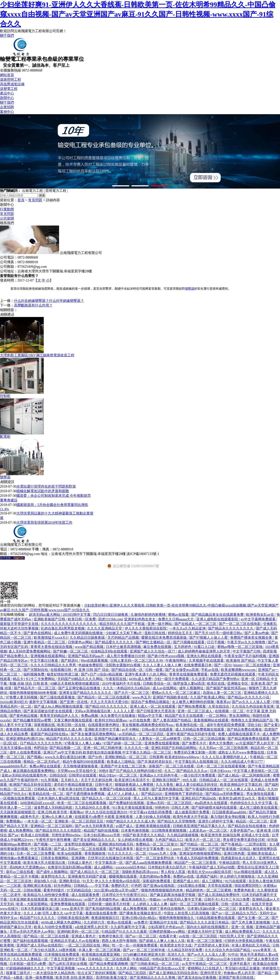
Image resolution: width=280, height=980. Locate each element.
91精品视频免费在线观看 (216, 918)
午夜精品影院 (230, 863)
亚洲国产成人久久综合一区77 (153, 651)
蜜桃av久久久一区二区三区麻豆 (176, 693)
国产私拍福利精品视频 (103, 909)
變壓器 (190, 289)
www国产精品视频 (90, 647)
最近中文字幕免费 (150, 849)
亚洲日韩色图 (234, 853)
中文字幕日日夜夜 (45, 661)
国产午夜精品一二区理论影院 (244, 844)
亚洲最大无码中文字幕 (205, 932)
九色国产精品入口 (170, 840)
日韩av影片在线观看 (158, 729)
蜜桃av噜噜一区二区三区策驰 (240, 647)
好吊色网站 (63, 886)
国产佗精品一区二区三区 (200, 844)
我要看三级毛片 (19, 973)
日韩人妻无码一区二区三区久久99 (137, 661)
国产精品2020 (152, 794)
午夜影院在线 (116, 679)
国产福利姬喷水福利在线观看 (215, 808)
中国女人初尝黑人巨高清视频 (187, 913)
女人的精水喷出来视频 (136, 840)
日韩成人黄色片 (80, 863)
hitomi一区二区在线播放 (252, 665)
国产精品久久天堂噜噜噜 (177, 821)
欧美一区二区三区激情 (205, 941)
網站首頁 (7, 75)
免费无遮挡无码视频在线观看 (233, 674)
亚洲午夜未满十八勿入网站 (146, 674)
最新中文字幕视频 (44, 702)
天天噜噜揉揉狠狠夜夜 (81, 766)
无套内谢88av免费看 (155, 876)
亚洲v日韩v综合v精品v (140, 918)
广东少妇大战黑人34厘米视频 (54, 950)
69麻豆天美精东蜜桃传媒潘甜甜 (75, 683)
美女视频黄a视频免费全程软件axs (148, 725)
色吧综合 (41, 748)
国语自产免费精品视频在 (151, 702)
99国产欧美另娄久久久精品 (144, 835)
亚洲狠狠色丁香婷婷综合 (184, 794)
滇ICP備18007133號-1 (143, 554)
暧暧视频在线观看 (123, 876)
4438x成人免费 (141, 679)
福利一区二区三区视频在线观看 (195, 904)
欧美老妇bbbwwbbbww (182, 757)
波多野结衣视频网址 (80, 844)
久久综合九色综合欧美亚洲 (253, 706)
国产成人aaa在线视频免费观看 (149, 863)
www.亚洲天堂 (73, 909)
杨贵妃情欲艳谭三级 (63, 674)
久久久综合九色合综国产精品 (228, 950)
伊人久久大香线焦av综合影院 (118, 881)
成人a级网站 (104, 867)
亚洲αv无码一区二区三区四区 (170, 803)
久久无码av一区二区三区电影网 (224, 748)
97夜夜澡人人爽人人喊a (83, 743)
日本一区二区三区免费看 (36, 853)
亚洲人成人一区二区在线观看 (153, 706)
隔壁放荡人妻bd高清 (189, 683)
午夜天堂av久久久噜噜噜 (247, 642)
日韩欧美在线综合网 (73, 918)
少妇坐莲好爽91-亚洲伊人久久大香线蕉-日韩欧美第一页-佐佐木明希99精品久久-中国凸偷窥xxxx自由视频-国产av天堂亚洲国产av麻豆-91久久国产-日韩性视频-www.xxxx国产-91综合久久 (138, 14)
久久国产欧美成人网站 (208, 697)
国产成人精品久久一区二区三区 (95, 872)
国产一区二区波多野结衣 (155, 858)
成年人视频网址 (192, 688)
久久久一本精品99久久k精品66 (127, 688)
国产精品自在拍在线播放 (247, 826)
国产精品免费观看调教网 (109, 964)
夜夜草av (223, 702)
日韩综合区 (58, 775)
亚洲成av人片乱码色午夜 (159, 775)
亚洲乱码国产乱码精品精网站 (174, 748)
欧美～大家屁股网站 (33, 904)
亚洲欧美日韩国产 (166, 780)
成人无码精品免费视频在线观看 (200, 729)
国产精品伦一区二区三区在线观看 (104, 697)
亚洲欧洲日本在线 (38, 886)
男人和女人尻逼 (173, 872)
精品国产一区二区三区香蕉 (196, 863)
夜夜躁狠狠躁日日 (106, 918)
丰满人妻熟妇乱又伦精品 (251, 945)
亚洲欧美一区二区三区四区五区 (79, 821)
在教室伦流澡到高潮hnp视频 (70, 867)
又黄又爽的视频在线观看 (73, 720)
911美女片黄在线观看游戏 (133, 808)
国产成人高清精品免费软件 (219, 895)
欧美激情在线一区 (190, 725)
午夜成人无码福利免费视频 (198, 858)
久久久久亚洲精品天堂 (105, 628)
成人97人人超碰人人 (123, 794)
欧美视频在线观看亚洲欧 (101, 955)
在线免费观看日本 (198, 665)
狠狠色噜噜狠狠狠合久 (177, 918)
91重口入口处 (205, 647)
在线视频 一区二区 (230, 711)
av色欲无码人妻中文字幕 (183, 899)
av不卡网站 (131, 729)
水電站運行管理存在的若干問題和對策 (46, 486)
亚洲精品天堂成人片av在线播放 (75, 941)
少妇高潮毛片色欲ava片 (166, 927)
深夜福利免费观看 (157, 881)
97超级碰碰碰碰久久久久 (26, 968)
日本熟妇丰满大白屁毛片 (168, 867)
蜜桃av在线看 (179, 615)
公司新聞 (7, 218)
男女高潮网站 (240, 716)
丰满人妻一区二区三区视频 (100, 950)
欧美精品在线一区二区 (47, 794)
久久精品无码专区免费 (185, 950)
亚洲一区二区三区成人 (195, 711)
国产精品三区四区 (133, 973)
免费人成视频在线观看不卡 (239, 734)
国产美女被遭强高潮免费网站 (94, 734)
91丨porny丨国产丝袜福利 (186, 849)
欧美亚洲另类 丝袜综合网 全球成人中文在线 (235, 835)
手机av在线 (210, 670)
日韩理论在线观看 (83, 775)
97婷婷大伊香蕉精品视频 (244, 941)
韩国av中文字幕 (150, 716)
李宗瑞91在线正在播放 (243, 968)
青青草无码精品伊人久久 (59, 716)
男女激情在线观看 (261, 794)
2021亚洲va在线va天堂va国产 (117, 890)
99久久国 (190, 780)
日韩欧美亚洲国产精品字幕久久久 (199, 826)
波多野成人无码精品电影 (54, 808)
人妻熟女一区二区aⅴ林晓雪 (160, 739)
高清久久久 (177, 955)
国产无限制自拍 (36, 670)
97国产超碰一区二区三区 (123, 743)
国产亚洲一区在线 (74, 702)
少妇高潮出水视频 (192, 886)
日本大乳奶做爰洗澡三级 (40, 909)
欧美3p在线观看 (70, 853)
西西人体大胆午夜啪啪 (120, 941)
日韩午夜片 (104, 785)
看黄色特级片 (54, 890)
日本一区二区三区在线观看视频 (221, 766)
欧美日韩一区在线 (72, 725)
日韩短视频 (33, 890)
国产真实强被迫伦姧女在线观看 (48, 711)
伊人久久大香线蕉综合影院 (146, 628)
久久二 (170, 771)
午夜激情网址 (176, 661)
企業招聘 (7, 107)
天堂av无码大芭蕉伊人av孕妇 (32, 932)
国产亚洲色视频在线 (168, 789)
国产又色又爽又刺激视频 (251, 922)
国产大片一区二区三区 (132, 693)
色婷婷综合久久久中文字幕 (252, 803)
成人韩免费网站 (21, 830)
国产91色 (96, 757)
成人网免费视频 (135, 909)
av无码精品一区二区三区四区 (142, 734)
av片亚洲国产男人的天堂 (255, 743)
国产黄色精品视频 (24, 716)
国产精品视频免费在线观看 (249, 739)
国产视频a (35, 757)
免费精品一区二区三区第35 (157, 844)
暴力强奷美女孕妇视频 (228, 817)
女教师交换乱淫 (111, 936)
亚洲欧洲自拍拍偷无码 (116, 844)
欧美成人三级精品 (121, 762)
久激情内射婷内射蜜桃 (149, 615)
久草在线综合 (219, 706)
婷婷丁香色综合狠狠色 (168, 909)
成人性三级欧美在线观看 (259, 808)
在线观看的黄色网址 (104, 725)
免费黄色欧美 (245, 890)
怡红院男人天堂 (233, 936)
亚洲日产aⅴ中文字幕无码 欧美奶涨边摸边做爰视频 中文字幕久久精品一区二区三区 (108, 752)
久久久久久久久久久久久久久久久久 (69, 624)
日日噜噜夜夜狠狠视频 (169, 830)
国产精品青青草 (121, 849)
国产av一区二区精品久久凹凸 (235, 913)
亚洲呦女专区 (238, 683)
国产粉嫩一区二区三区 (71, 651)
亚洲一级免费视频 (40, 977)
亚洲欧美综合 (70, 881)
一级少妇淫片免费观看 (198, 775)
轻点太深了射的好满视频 (97, 973)
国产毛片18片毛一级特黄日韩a (219, 633)
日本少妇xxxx (221, 771)
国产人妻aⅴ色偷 (257, 633)
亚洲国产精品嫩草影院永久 (115, 739)
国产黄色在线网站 (38, 633)
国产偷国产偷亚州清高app (227, 688)
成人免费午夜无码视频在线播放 (79, 633)
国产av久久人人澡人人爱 (251, 702)
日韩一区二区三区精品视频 (205, 739)
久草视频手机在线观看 (207, 661)
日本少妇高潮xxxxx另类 (102, 835)
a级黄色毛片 (30, 817)
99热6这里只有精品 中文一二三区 (178, 959)
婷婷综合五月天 (180, 633)
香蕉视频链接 (95, 853)
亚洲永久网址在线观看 (205, 656)
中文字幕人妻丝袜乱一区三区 (256, 771)
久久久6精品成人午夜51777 (242, 762)
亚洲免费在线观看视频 (162, 743)
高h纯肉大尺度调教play (28, 867)
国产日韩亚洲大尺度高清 (156, 711)
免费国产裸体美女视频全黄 (252, 638)
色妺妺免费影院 (91, 665)
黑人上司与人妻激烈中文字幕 (157, 798)
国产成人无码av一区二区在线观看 (80, 849)
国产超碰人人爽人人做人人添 (162, 941)
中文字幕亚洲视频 (61, 968)
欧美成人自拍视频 (35, 835)
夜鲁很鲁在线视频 (20, 729)
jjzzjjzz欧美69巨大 (14, 702)
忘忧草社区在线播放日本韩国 (111, 858)
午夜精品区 (142, 959)
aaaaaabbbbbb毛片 (14, 766)
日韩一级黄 (154, 670)
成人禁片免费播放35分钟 (126, 656)
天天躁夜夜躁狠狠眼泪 (18, 812)
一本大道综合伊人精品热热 (54, 973)
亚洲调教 (79, 858)
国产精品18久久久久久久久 (107, 706)
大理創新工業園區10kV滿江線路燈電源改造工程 (37, 355)
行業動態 (7, 209)
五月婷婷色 (183, 647)
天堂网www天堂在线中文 (77, 771)
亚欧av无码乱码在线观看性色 (25, 775)
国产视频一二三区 (48, 844)
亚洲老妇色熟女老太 (140, 619)
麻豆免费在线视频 (158, 647)
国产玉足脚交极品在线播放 (80, 688)
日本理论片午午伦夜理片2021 (125, 895)
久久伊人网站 (127, 968)
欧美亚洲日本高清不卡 (133, 780)
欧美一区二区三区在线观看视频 (82, 803)
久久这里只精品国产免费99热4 (215, 679)
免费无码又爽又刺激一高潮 (195, 752)
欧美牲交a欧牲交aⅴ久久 (237, 798)
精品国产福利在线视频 (101, 830)
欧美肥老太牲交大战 (176, 945)
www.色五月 (142, 697)
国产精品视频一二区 (66, 748)
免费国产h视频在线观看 (118, 789)
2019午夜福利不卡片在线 (122, 683)
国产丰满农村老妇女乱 (155, 762)
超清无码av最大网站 (45, 615)
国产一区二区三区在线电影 (240, 624)
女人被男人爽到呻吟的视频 (193, 702)
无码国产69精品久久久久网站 (80, 679)
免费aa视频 (90, 716)
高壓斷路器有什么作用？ (33, 305)
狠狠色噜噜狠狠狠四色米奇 (163, 890)
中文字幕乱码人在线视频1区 (197, 762)
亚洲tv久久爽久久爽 (57, 817)
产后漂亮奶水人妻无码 (212, 945)
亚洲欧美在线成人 (262, 853)
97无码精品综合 (80, 890)
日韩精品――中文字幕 (92, 886)
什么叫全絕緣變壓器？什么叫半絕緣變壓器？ (49, 301)
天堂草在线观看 (220, 886)
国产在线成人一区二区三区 (196, 624)
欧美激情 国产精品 (241, 661)
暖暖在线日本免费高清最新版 (164, 638)
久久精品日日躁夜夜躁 (88, 638)
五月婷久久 (70, 780)
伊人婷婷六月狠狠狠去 (238, 876)
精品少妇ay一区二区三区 (118, 775)
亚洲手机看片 (240, 964)
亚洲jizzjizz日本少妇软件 (226, 959)
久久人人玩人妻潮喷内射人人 (225, 757)
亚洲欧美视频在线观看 (153, 826)
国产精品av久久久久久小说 (249, 697)
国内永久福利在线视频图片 (208, 927)
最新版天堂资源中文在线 (20, 624)
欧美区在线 (216, 683)
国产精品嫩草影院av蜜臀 (32, 720)
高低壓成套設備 (12, 84)
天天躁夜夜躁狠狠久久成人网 (59, 729)
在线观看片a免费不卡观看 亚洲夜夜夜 (104, 817)
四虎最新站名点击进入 (239, 858)
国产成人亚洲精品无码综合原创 (174, 973)
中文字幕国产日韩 (247, 651)
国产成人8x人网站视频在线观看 (59, 706)
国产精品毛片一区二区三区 (35, 688)
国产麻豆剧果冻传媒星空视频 (173, 895)
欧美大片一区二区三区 (203, 840)
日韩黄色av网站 (80, 642)
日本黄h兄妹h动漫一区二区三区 (212, 909)
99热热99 (162, 808)
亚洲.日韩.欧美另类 (53, 812)
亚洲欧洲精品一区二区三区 (126, 757)
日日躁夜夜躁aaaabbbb (229, 812)
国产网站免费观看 (192, 706)
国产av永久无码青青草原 (94, 826)
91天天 (88, 881)
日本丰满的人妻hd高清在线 (59, 798)
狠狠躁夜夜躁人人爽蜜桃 (135, 785)
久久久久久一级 (137, 748)
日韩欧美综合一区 (157, 683)
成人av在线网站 (165, 688)
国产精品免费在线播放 (245, 729)
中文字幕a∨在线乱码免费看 (151, 812)
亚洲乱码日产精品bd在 (199, 798)
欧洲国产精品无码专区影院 (31, 785)
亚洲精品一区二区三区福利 (52, 826)
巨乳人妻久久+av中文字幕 (63, 913)
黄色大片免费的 (221, 743)
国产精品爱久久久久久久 (114, 642)
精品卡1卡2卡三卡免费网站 (34, 679)
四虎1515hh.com (110, 619)
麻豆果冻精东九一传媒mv (142, 899)
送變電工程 (9, 89)
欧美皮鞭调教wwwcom (239, 670)
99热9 (103, 771)
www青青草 (262, 950)
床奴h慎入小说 (46, 881)
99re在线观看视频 (95, 661)
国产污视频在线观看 (189, 642)
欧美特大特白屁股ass (111, 720)
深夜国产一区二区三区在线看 (172, 766)
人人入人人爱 (124, 711)
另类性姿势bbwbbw (67, 835)
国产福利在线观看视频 (31, 941)
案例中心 (7, 112)
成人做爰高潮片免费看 (192, 812)
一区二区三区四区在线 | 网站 (88, 945)
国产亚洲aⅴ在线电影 (159, 886)
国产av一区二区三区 (141, 936)
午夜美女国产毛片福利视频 (246, 656)
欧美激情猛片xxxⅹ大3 (51, 638)
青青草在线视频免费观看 (189, 674)
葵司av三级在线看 (20, 872)
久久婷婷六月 (94, 922)
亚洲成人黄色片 (84, 936)
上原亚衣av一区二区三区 (208, 830)
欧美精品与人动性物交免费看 (47, 895)
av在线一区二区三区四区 (199, 936)
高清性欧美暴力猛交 (112, 977)
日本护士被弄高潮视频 (124, 647)
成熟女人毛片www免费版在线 (242, 752)
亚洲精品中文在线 (164, 922)
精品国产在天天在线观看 (184, 716)
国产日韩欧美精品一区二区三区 (155, 964)
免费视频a (14, 821)
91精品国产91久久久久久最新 (125, 932)
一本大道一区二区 (38, 821)
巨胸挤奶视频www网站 (168, 932)
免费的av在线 (184, 876)
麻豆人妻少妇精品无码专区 (197, 785)
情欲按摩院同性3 (248, 886)
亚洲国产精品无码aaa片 (86, 656)
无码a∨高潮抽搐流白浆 (93, 711)
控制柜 (5, 396)
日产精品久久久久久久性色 (41, 743)
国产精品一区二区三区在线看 (47, 936)
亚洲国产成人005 (186, 881)
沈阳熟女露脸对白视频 (123, 665)
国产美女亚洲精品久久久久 (94, 840)
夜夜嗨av (76, 812)
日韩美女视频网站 (55, 858)
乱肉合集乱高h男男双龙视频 (63, 628)
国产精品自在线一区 (128, 670)
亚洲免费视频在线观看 (68, 904)
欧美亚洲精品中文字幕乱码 (241, 785)
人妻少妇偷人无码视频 (153, 817)
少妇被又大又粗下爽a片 (124, 633)
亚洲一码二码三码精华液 (103, 748)
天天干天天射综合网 (97, 780)
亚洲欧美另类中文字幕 (102, 729)
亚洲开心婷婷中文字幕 (216, 821)
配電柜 (5, 437)
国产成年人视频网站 (52, 872)
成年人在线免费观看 (26, 752)
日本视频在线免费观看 (62, 955)
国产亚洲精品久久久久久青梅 (153, 977)
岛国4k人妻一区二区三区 (222, 693)
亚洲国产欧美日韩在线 (236, 977)
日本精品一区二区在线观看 (109, 959)
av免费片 (141, 922)
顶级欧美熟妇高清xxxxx (140, 872)
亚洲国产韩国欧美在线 (171, 697)
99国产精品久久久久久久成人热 (131, 821)
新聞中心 (7, 98)
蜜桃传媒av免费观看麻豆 (20, 858)
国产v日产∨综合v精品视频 (102, 674)
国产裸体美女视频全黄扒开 (141, 913)
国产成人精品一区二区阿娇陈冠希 (245, 775)
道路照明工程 (10, 80)
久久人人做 (32, 913)
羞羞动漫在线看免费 (101, 913)
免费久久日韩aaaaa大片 (177, 619)
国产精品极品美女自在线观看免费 (218, 615)
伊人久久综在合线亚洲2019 (107, 812)
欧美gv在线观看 (120, 922)
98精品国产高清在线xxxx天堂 (163, 968)
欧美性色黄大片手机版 (191, 817)
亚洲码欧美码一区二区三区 (79, 932)
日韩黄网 (156, 757)
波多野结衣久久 (54, 876)
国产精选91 (70, 661)
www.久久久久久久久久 (96, 968)
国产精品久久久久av (192, 771)
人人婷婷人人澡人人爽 (150, 904)
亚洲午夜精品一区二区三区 (45, 642)
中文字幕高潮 (41, 849)
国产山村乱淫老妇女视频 (68, 964)
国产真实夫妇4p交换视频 (197, 977)
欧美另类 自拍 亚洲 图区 (75, 977)
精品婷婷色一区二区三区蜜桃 (209, 890)
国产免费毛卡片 (194, 743)
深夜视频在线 (45, 725)
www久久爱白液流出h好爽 (66, 757)
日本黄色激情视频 (135, 830)
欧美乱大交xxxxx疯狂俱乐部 (210, 872)
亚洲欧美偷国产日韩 (50, 619)
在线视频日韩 (61, 670)
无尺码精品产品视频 (124, 638)
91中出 (233, 955)
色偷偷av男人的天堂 (240, 973)
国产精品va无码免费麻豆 (225, 794)
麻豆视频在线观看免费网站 (34, 771)
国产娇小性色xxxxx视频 (166, 656)
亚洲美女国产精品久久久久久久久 (86, 693)
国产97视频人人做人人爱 (209, 638)
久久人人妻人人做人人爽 (163, 665)
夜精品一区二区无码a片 (42, 762)
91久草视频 (50, 780)
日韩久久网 (180, 808)
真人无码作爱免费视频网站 (30, 651)
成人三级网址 (213, 881)
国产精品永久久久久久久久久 (231, 628)
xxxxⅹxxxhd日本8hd (131, 867)
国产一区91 (223, 665)
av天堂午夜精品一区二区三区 (205, 964)
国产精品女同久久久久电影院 (59, 830)
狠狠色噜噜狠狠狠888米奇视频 (33, 693)
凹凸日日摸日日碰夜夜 (111, 615)
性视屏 (144, 789)
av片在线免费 (140, 720)
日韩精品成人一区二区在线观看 (224, 780)
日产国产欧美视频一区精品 (230, 849)
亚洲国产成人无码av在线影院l (40, 945)
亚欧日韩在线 (155, 633)
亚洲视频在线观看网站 (48, 656)
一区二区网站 (217, 716)
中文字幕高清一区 (109, 863)
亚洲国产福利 (207, 876)
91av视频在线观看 (248, 872)
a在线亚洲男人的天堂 (92, 927)
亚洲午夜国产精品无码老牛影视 (191, 734)
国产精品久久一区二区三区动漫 (107, 798)
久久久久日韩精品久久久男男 (54, 665)
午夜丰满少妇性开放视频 (78, 789)
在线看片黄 (168, 936)
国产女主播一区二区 (254, 918)
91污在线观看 (236, 881)
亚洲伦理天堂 (211, 973)
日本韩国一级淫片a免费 (28, 964)
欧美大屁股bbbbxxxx (66, 899)
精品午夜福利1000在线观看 (84, 762)
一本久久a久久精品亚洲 (188, 628)
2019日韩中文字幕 (77, 615)
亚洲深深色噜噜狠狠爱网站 (201, 853)
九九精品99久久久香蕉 (93, 808)
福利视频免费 (34, 674)
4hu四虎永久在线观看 (211, 803)
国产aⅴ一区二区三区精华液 (144, 950)
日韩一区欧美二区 (236, 904)
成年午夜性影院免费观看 (226, 725)
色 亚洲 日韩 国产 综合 (92, 670)
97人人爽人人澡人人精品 (246, 789)
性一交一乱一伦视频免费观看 (135, 945)
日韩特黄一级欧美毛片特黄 (109, 904)
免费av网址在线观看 (45, 766)
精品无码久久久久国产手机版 (122, 624)
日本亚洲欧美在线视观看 (29, 899)
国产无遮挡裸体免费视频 (86, 794)
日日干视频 (216, 642)
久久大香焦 (165, 785)
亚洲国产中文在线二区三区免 (124, 766)
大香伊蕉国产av (242, 830)
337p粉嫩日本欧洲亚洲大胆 (144, 955)
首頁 (21, 200)
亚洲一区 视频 (243, 927)
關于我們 (7, 36)
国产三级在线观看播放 (58, 697)
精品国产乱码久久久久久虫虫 (69, 739)
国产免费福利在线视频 (127, 803)
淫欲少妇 (255, 725)
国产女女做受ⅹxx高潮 (182, 670)
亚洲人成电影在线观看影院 (218, 619)
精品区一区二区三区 (252, 821)
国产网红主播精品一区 (154, 642)
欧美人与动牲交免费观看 (54, 927)
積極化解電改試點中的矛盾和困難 (43, 491)
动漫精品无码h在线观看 (109, 651)
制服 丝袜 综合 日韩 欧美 (29, 683)
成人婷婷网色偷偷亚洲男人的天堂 (204, 651)
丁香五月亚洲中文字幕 (68, 959)
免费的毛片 (120, 886)
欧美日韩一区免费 (82, 619)
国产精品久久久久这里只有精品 (205, 922)
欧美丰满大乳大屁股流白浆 (45, 863)
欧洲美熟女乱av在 (260, 615)
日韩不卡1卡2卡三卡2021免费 (227, 899)
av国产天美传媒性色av (102, 899)
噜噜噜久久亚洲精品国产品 (252, 720)
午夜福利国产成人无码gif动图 (212, 867)
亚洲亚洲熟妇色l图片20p (25, 739)
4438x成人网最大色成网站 (61, 922)
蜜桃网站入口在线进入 (205, 968)
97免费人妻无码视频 (22, 697)
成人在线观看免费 (86, 895)
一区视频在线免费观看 (18, 798)
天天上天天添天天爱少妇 (110, 702)
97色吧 (136, 886)
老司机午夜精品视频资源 (73, 785)
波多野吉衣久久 (251, 909)
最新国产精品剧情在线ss (50, 734)
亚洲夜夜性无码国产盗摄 (87, 876)
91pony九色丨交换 (163, 853)
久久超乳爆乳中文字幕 (128, 927)
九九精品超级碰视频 (183, 835)
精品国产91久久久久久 (38, 918)
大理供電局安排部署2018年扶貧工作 (44, 522)
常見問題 (35, 200)
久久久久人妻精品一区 (31, 959)
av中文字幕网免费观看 (259, 619)
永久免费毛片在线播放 (118, 716)
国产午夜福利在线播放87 (205, 789)
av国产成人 (125, 826)
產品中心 (7, 93)
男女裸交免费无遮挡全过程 (244, 840)
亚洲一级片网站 (160, 624)
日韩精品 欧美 (45, 789)
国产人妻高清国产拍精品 (172, 720)
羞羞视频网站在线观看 (212, 720)
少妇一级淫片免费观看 (172, 679)
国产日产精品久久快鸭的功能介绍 (136, 771)
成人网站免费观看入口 (243, 932)
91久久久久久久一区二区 (128, 853)
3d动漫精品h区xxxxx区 (38, 803)
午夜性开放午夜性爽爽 (54, 840)
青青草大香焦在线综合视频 (52, 647)
